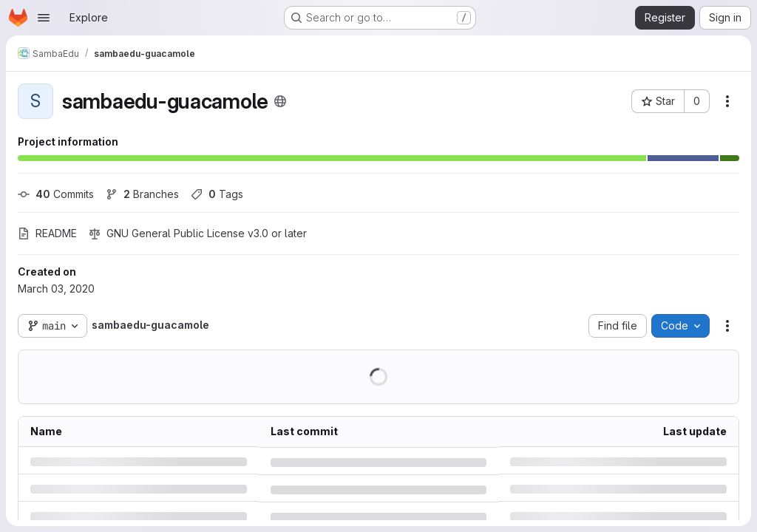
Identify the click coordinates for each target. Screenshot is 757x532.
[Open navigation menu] (44, 18)
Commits (56, 194)
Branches (142, 194)
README (47, 233)
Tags (217, 194)
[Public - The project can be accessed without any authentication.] (280, 101)
